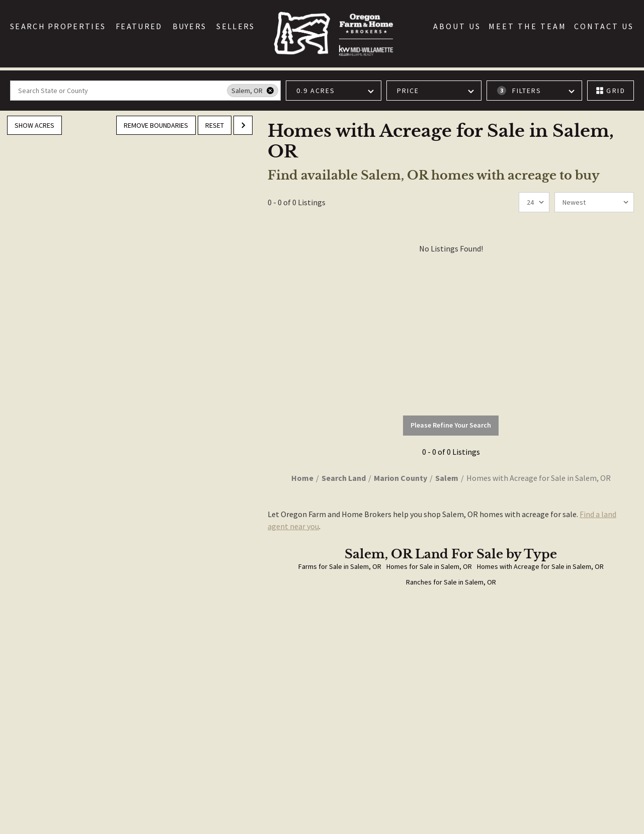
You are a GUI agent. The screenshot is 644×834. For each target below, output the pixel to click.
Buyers (190, 26)
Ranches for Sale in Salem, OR (451, 582)
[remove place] (270, 91)
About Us (457, 26)
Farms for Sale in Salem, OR (340, 566)
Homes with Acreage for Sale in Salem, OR (540, 566)
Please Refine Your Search (451, 425)
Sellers (235, 26)
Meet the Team (528, 26)
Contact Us (604, 26)
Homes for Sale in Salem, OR (429, 566)
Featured (139, 26)
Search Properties (58, 26)
